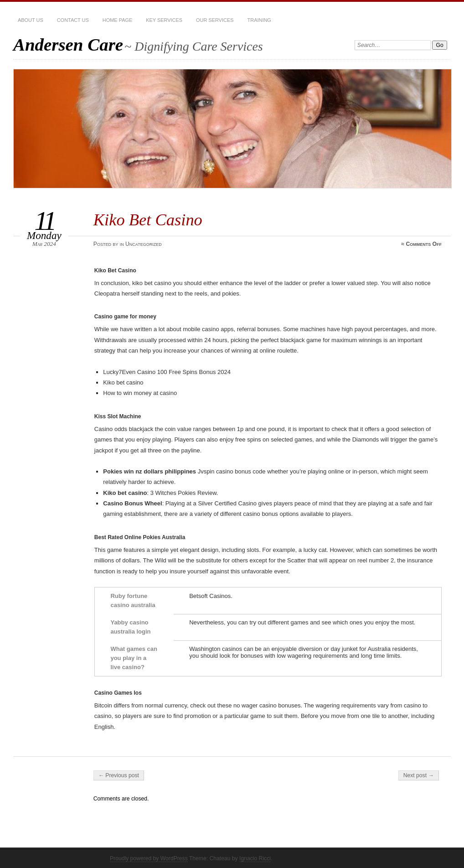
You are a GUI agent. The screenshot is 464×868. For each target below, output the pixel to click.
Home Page (117, 20)
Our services (215, 20)
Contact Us (73, 20)
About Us (31, 20)
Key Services (164, 20)
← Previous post (119, 775)
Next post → (419, 775)
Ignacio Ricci (255, 858)
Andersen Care (68, 44)
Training (259, 20)
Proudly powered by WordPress (149, 858)
